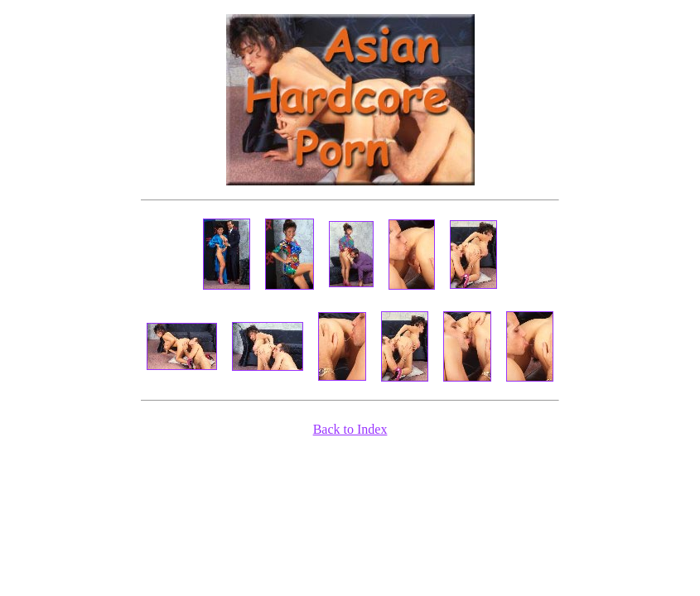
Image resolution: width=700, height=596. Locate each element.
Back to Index (350, 429)
